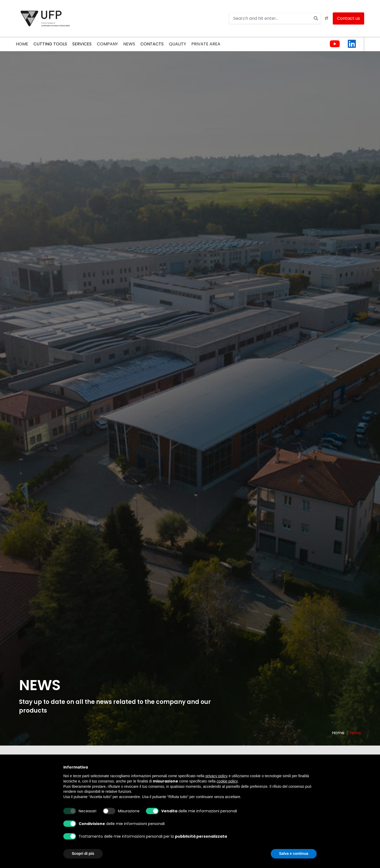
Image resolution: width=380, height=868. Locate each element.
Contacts (152, 44)
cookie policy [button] (227, 781)
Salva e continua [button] (294, 853)
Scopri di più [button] (83, 853)
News (129, 44)
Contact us (348, 18)
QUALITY (177, 44)
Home (338, 733)
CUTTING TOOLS (50, 44)
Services (82, 44)
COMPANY (107, 44)
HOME (22, 44)
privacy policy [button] (217, 776)
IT (327, 18)
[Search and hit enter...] (275, 18)
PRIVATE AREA (206, 44)
